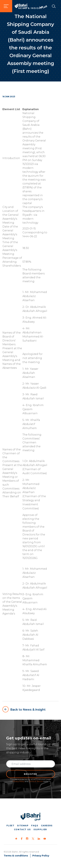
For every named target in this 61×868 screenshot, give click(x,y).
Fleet (10, 826)
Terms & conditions (16, 856)
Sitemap (23, 826)
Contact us (22, 829)
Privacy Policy (19, 781)
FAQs (35, 826)
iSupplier (40, 829)
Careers (47, 826)
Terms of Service (36, 781)
